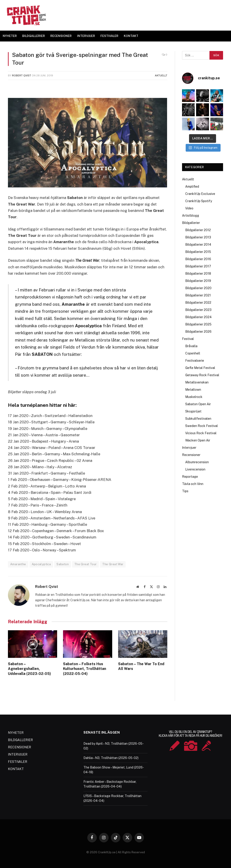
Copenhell (193, 353)
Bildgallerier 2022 (198, 303)
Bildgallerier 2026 (198, 332)
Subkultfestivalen (198, 419)
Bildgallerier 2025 (198, 324)
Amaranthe (18, 564)
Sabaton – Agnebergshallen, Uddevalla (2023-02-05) (29, 669)
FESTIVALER (109, 36)
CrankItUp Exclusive (200, 194)
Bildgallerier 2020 (198, 288)
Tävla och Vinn (193, 484)
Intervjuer (189, 448)
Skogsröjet (193, 411)
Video (189, 208)
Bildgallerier (191, 223)
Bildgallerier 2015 (198, 252)
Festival (188, 339)
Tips (185, 491)
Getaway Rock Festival (202, 375)
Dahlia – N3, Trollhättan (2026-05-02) (111, 758)
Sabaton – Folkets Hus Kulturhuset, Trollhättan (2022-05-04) (85, 669)
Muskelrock (194, 397)
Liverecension (195, 469)
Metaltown (193, 390)
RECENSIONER (61, 36)
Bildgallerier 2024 (198, 317)
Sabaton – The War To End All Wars (141, 666)
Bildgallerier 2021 (198, 295)
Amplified (192, 187)
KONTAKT (131, 36)
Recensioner (191, 455)
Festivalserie (195, 361)
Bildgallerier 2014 (198, 245)
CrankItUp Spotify (199, 201)
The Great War (113, 564)
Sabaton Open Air (198, 404)
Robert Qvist (22, 75)
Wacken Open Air (198, 440)
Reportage (190, 477)
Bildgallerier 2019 (198, 281)
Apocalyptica (41, 564)
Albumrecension (197, 462)
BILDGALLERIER (34, 36)
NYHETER (10, 36)
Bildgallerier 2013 (198, 237)
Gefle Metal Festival (200, 368)
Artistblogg (191, 216)
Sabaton (63, 564)
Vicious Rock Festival (201, 433)
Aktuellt (161, 75)
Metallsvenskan (197, 382)
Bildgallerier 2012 (198, 230)
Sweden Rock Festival (202, 426)
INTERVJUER (86, 36)
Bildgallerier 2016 (198, 259)
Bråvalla (191, 346)
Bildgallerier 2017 (198, 266)
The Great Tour (85, 564)
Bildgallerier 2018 (198, 274)
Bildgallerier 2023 (198, 310)
